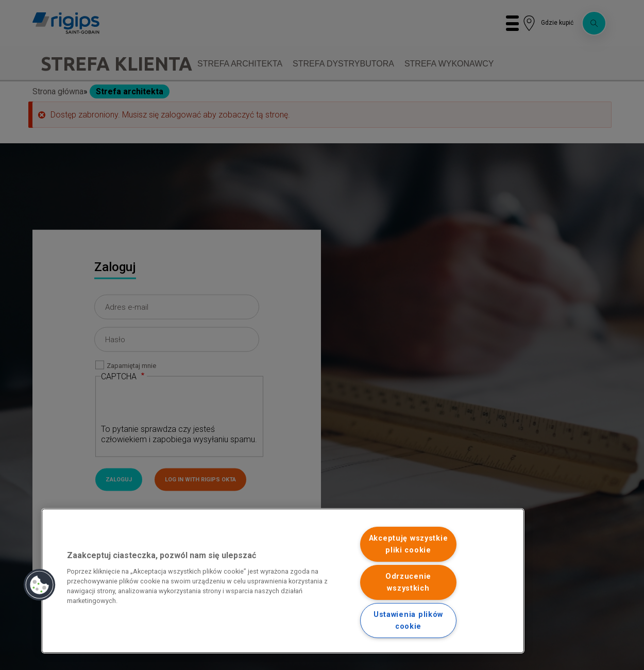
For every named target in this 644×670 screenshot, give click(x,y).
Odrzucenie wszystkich (408, 582)
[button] (40, 585)
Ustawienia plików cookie (408, 621)
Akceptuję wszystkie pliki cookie (409, 544)
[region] (283, 581)
